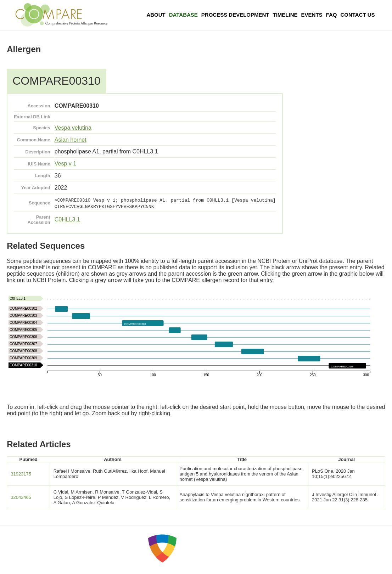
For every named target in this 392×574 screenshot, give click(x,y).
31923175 (21, 474)
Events (312, 15)
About (156, 15)
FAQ (332, 15)
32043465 (21, 497)
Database (183, 15)
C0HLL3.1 (67, 220)
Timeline (285, 15)
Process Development (235, 15)
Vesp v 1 (65, 164)
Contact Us (357, 15)
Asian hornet (71, 140)
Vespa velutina (73, 128)
